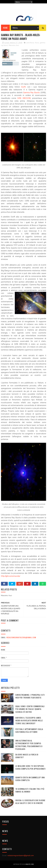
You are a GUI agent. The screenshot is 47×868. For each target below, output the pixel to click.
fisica (37, 43)
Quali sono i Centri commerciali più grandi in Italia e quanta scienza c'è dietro (30, 709)
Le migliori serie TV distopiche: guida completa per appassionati (31, 767)
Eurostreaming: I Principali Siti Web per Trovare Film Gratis (30, 696)
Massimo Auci (14, 45)
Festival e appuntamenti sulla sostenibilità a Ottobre (29, 731)
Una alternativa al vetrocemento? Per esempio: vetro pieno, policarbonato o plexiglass (29, 745)
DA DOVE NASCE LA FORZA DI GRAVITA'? (27, 756)
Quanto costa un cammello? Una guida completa (30, 779)
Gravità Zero (30, 864)
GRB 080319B (24, 98)
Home (5, 28)
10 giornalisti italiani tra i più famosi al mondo (30, 790)
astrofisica (30, 43)
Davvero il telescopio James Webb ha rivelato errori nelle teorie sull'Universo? (29, 720)
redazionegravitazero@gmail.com (21, 637)
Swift (23, 87)
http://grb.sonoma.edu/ (10, 576)
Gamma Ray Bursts (31, 93)
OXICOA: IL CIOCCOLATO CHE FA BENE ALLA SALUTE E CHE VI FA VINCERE (30, 802)
